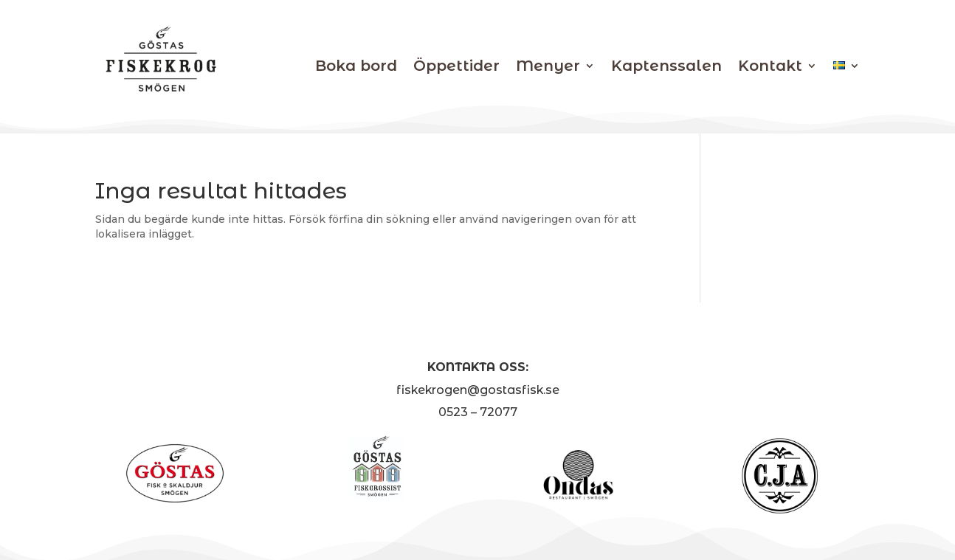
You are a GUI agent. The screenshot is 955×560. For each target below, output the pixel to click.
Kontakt (770, 66)
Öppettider (456, 66)
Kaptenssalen (666, 66)
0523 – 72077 (478, 412)
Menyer (548, 66)
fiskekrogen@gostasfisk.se (478, 390)
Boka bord (356, 66)
